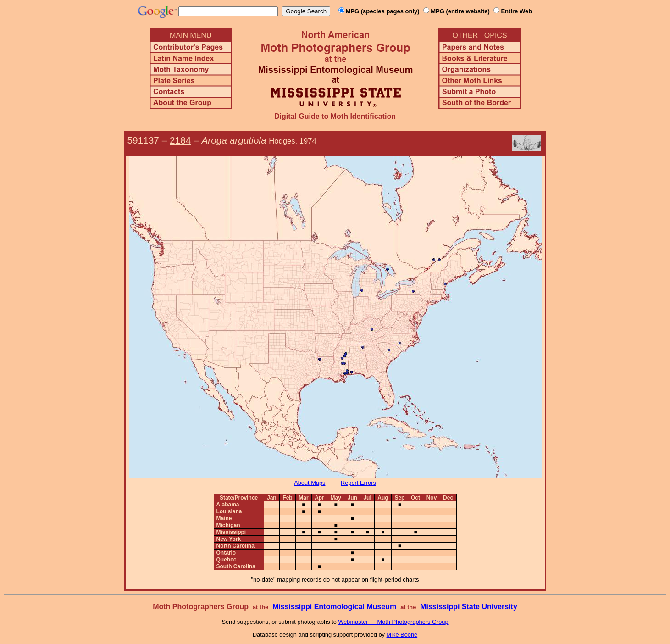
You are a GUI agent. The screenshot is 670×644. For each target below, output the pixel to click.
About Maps (310, 483)
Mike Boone (402, 635)
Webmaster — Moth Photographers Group (393, 622)
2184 (180, 140)
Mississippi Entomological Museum (334, 607)
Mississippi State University (469, 607)
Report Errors (358, 483)
